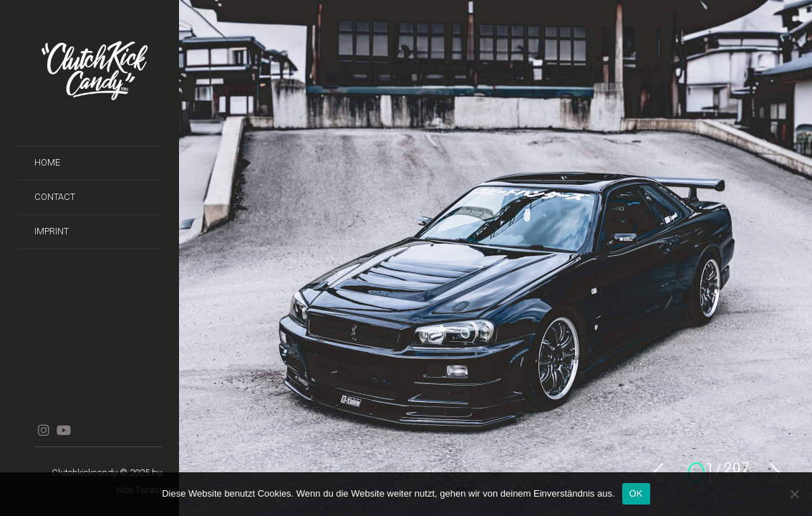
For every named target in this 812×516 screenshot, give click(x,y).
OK (636, 493)
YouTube (63, 430)
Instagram (43, 430)
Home (47, 162)
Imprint (52, 231)
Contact (55, 197)
